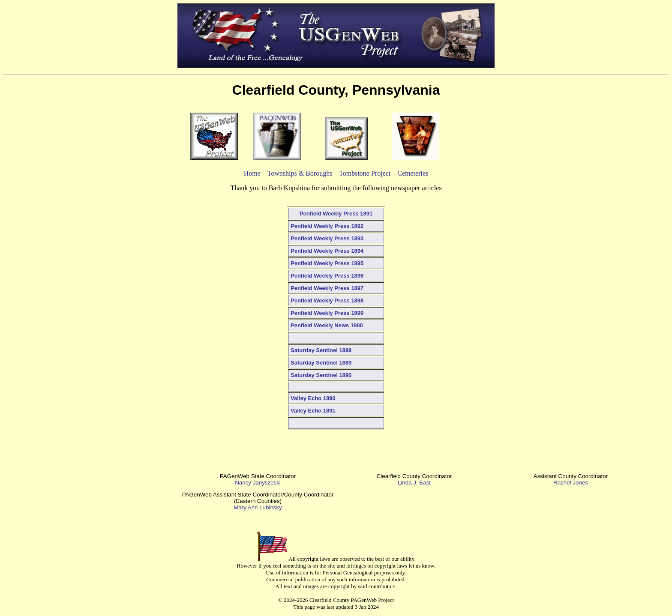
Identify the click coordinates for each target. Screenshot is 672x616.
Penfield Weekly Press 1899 (327, 313)
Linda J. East (414, 483)
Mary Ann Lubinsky (258, 507)
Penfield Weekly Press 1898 (327, 301)
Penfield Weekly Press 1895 (327, 263)
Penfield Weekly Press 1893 (327, 238)
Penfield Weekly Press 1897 (327, 288)
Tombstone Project (365, 173)
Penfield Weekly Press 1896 (327, 276)
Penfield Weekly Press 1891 (336, 214)
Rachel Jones (571, 483)
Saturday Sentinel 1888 (321, 350)
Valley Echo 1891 (313, 411)
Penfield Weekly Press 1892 (327, 226)
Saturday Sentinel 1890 (321, 375)
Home (252, 173)
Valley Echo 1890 (313, 398)
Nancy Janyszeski (258, 483)
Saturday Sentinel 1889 (321, 363)
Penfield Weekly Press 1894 (327, 251)
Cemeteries (413, 173)
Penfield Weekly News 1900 (327, 325)
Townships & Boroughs (300, 173)
